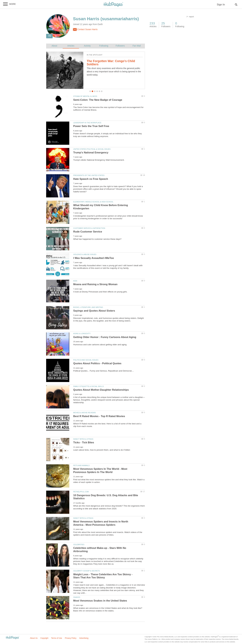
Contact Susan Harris (85, 30)
